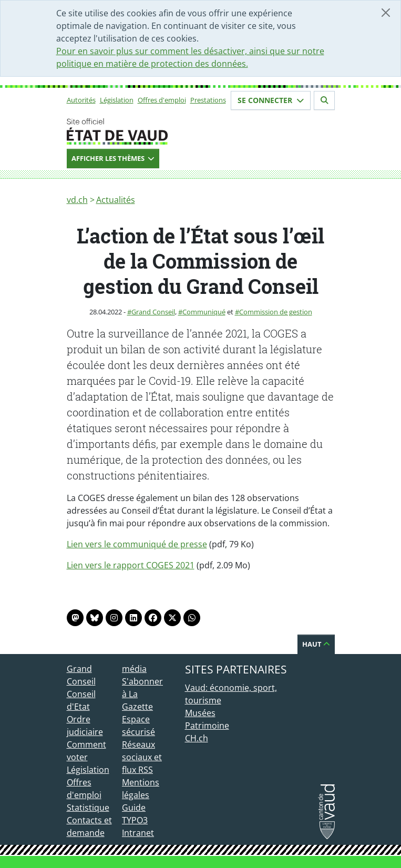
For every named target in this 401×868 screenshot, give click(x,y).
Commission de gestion (276, 312)
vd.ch (77, 200)
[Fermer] (386, 13)
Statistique (88, 808)
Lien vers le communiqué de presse (137, 544)
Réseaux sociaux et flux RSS (142, 757)
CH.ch (197, 738)
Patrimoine (207, 726)
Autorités (81, 100)
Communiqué (204, 312)
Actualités (116, 200)
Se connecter (271, 100)
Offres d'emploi (162, 100)
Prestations (208, 100)
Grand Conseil (153, 312)
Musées (200, 713)
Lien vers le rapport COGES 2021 (131, 565)
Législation (117, 100)
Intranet (138, 833)
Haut (316, 644)
